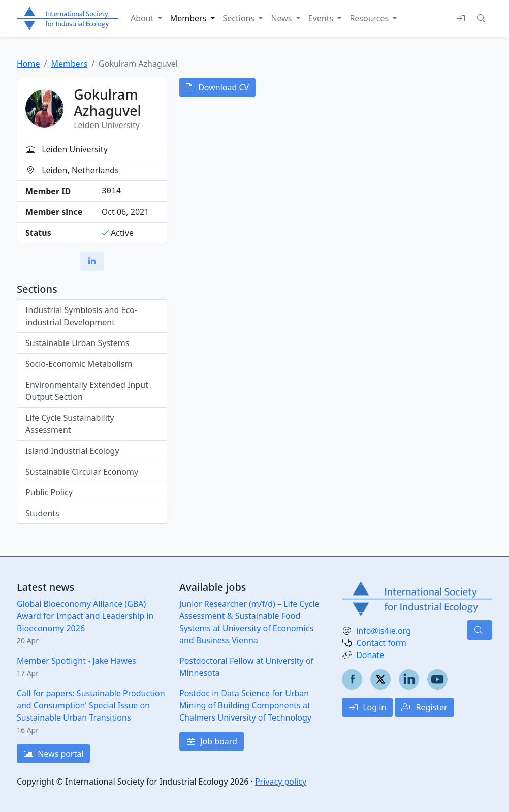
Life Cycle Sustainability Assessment (70, 424)
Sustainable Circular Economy (82, 472)
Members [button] (189, 18)
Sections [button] (240, 18)
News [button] (282, 18)
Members (69, 64)
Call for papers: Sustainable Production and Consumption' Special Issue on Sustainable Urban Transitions (91, 705)
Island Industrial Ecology (72, 451)
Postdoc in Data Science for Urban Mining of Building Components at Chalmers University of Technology (245, 705)
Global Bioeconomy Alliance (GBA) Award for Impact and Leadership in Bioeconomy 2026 (85, 616)
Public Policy (49, 492)
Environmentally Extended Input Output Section (87, 391)
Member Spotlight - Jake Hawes (76, 661)
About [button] (143, 18)
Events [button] (322, 18)
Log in (367, 707)
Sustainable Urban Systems (77, 343)
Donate (370, 655)
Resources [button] (370, 18)
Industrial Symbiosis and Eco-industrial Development (81, 316)
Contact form (381, 643)
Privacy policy (281, 782)
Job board (212, 741)
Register (424, 707)
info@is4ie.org (384, 631)
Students (42, 513)
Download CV (217, 87)
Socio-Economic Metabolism (79, 364)
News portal (53, 754)
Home (28, 64)
